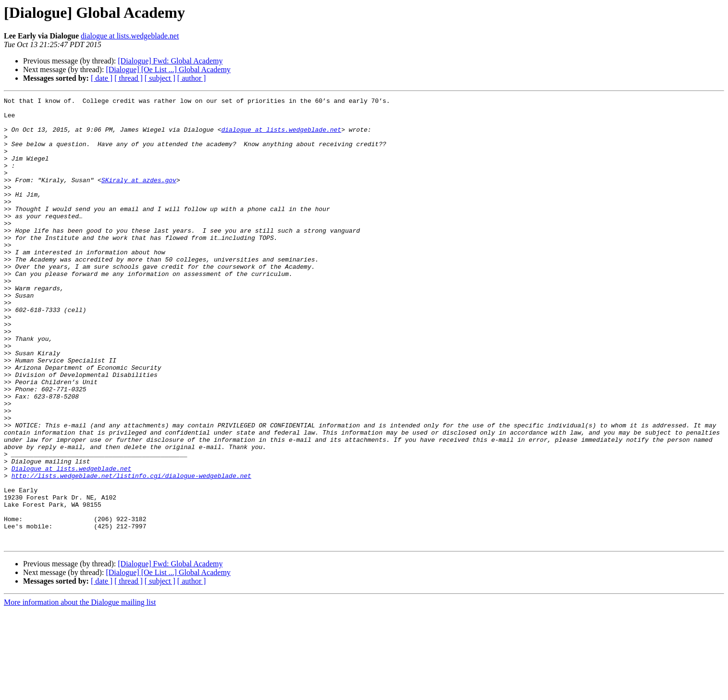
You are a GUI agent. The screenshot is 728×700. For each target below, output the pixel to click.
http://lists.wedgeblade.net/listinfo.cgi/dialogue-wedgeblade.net (131, 552)
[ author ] (192, 78)
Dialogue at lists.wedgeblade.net (72, 543)
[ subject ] (160, 78)
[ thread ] (129, 78)
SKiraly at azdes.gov (139, 197)
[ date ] (102, 78)
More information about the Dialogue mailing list (80, 692)
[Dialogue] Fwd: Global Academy (170, 61)
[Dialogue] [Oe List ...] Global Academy (168, 69)
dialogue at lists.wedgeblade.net (130, 36)
